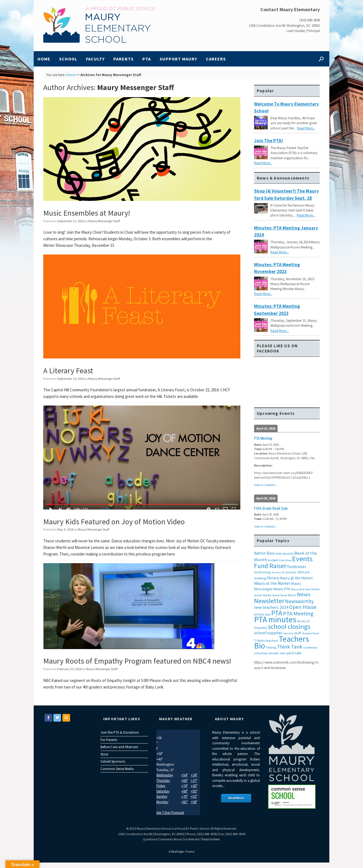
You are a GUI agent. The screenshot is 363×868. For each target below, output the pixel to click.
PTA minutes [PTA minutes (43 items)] (275, 619)
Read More (236, 798)
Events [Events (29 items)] (302, 559)
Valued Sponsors (113, 761)
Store (104, 754)
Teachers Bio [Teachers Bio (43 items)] (282, 642)
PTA (147, 59)
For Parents (109, 740)
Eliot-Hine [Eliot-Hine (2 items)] (285, 560)
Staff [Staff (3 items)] (298, 633)
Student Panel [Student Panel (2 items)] (310, 633)
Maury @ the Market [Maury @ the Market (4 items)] (296, 578)
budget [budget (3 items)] (273, 560)
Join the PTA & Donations (120, 732)
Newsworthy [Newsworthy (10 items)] (299, 601)
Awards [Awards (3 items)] (288, 553)
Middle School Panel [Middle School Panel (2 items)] (275, 595)
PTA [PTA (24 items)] (277, 613)
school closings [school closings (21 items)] (289, 627)
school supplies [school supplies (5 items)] (268, 633)
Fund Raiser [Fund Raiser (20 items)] (270, 566)
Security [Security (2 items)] (288, 633)
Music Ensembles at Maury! (87, 213)
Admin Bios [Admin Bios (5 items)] (264, 553)
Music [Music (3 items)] (292, 595)
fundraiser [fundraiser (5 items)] (297, 567)
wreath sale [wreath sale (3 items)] (277, 653)
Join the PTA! (268, 141)
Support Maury (178, 59)
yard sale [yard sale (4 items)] (294, 653)
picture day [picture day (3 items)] (262, 614)
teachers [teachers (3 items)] (272, 640)
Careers (216, 59)
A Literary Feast (68, 371)
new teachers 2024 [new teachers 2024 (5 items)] (271, 607)
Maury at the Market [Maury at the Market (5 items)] (272, 583)
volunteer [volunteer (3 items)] (261, 653)
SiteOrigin (178, 852)
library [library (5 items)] (273, 578)
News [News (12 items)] (304, 594)
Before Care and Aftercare (119, 747)
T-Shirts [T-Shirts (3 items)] (259, 640)
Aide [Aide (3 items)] (279, 553)
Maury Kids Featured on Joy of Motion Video (114, 522)
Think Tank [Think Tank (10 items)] (290, 647)
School (68, 59)
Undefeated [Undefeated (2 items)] (310, 648)
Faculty (95, 59)
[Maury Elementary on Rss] (66, 718)
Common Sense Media (117, 769)
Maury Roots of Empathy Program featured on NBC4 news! (137, 661)
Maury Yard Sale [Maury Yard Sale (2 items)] (301, 589)
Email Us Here (211, 839)
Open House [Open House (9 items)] (303, 607)
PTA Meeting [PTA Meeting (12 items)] (298, 614)
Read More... (306, 128)
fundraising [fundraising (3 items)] (262, 572)
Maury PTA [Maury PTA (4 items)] (282, 589)
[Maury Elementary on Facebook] (48, 718)
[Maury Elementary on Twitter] (57, 718)
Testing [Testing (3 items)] (271, 647)
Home (44, 59)
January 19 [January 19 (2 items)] (278, 572)
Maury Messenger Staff (136, 87)
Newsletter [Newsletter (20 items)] (269, 601)
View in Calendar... (266, 485)
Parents (123, 59)
